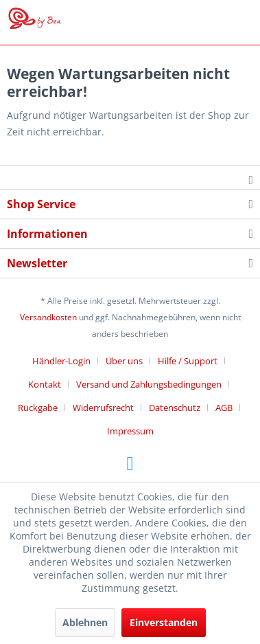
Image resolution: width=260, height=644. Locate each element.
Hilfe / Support (188, 361)
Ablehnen (85, 622)
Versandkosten (48, 317)
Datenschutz (175, 408)
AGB (224, 408)
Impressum (130, 431)
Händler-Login (61, 361)
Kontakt (45, 384)
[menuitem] (67, 361)
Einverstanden (164, 622)
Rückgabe (38, 408)
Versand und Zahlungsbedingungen (149, 384)
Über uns (124, 361)
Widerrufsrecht (103, 408)
